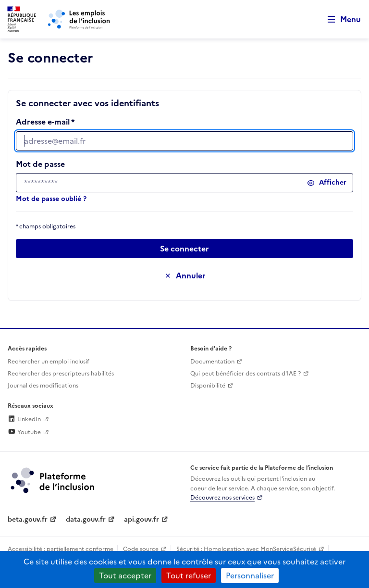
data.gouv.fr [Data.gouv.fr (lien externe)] (86, 519)
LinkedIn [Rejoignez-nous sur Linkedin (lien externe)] (24, 419)
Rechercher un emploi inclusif (49, 362)
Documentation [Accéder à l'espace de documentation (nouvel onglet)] (212, 362)
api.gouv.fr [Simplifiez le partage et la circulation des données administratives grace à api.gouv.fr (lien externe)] (141, 519)
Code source (141, 549)
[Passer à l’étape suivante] (184, 249)
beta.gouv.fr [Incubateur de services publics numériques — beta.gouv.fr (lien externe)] (28, 519)
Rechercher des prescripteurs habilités (61, 374)
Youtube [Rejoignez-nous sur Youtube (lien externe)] (24, 432)
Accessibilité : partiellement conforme (61, 549)
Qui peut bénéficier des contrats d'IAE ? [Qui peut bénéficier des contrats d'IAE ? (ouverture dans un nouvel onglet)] (246, 374)
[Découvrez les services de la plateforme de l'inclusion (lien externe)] (53, 480)
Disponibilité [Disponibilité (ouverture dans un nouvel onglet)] (208, 386)
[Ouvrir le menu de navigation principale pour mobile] (340, 19)
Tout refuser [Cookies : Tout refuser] (189, 575)
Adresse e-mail (43, 122)
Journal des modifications (43, 386)
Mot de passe (40, 164)
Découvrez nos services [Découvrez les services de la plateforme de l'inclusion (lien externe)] (222, 498)
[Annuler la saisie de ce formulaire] (184, 275)
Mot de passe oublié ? (51, 199)
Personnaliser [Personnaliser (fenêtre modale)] (250, 575)
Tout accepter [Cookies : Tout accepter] (125, 575)
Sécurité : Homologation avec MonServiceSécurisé (246, 549)
